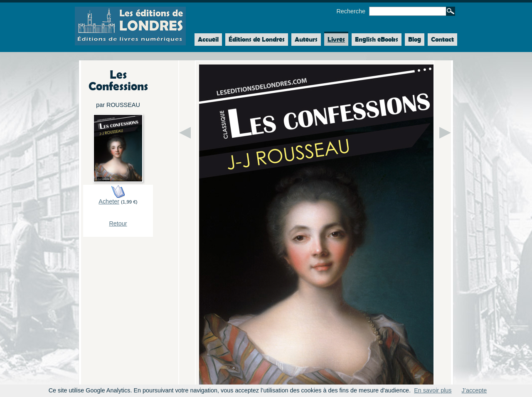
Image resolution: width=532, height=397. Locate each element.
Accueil (207, 40)
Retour (118, 223)
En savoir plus (433, 390)
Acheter (109, 201)
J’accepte (474, 390)
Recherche (351, 11)
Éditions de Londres (257, 39)
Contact (442, 39)
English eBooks (377, 39)
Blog (415, 39)
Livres (336, 39)
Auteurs (306, 39)
